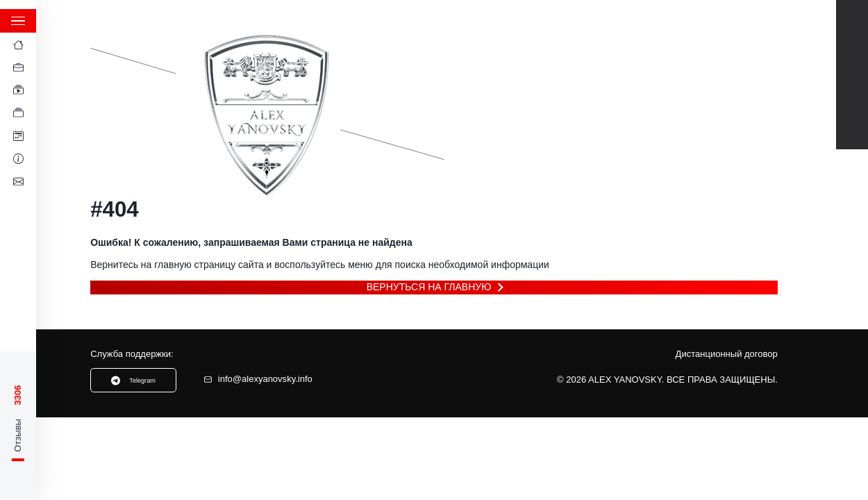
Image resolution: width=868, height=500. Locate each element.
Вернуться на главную (429, 287)
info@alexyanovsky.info (258, 379)
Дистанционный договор (727, 354)
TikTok (852, 91)
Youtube (852, 27)
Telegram (852, 59)
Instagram (852, 122)
